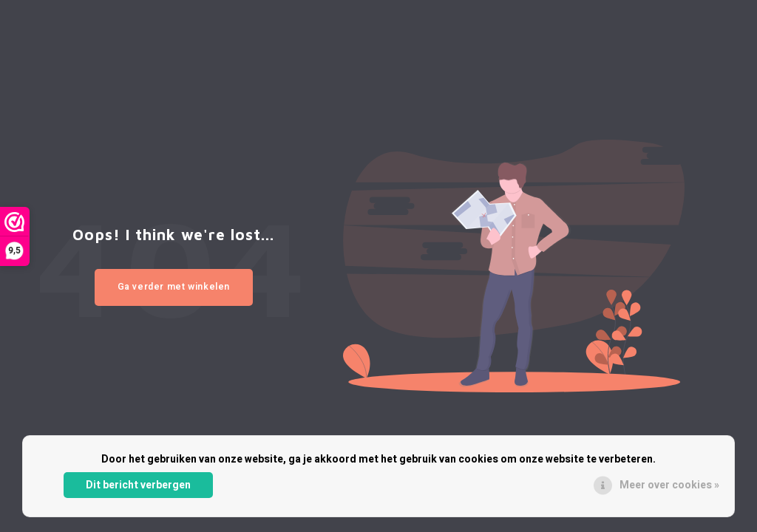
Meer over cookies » (669, 485)
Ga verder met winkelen (174, 287)
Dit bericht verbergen (138, 485)
